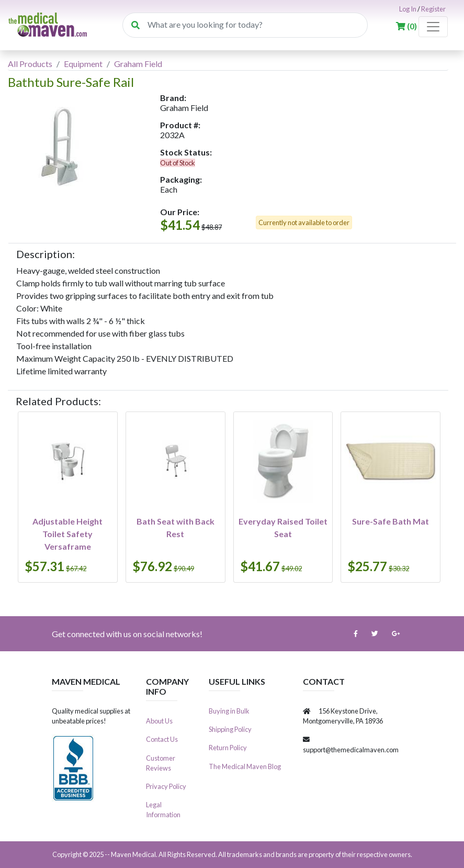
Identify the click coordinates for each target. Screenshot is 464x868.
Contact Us (162, 739)
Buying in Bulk (229, 711)
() (407, 26)
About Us (159, 721)
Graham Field (138, 64)
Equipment (83, 64)
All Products (30, 64)
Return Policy (228, 748)
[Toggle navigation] (433, 27)
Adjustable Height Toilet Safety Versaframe (67, 534)
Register (433, 9)
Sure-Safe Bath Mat (391, 521)
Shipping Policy (230, 729)
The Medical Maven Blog (245, 766)
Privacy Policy (166, 786)
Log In (408, 9)
